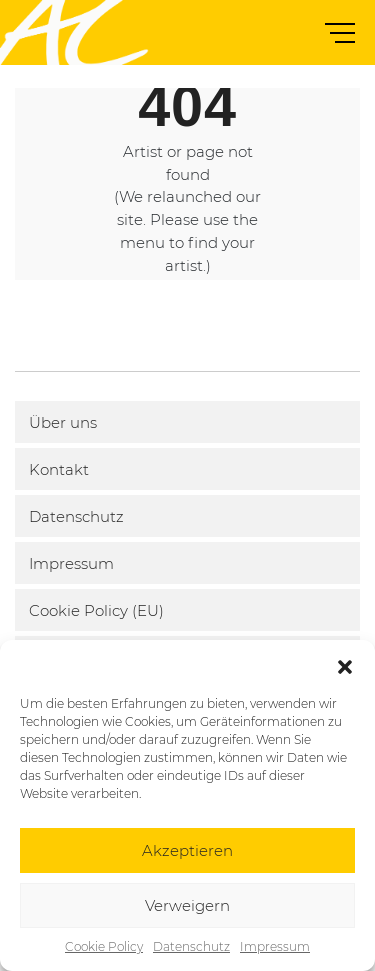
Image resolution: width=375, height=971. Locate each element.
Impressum (275, 946)
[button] (345, 665)
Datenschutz (191, 946)
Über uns (63, 422)
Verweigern (187, 905)
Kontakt (59, 469)
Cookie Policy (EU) (96, 610)
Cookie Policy (104, 946)
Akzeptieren (187, 850)
